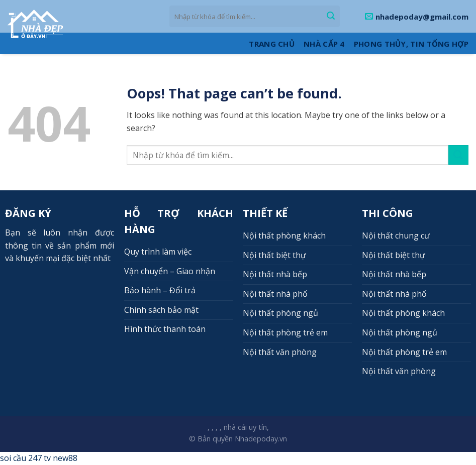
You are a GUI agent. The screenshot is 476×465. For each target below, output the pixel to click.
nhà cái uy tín (245, 427)
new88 (65, 458)
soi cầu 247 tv (25, 458)
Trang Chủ (272, 44)
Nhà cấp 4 (324, 44)
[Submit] (331, 17)
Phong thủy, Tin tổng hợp (411, 44)
